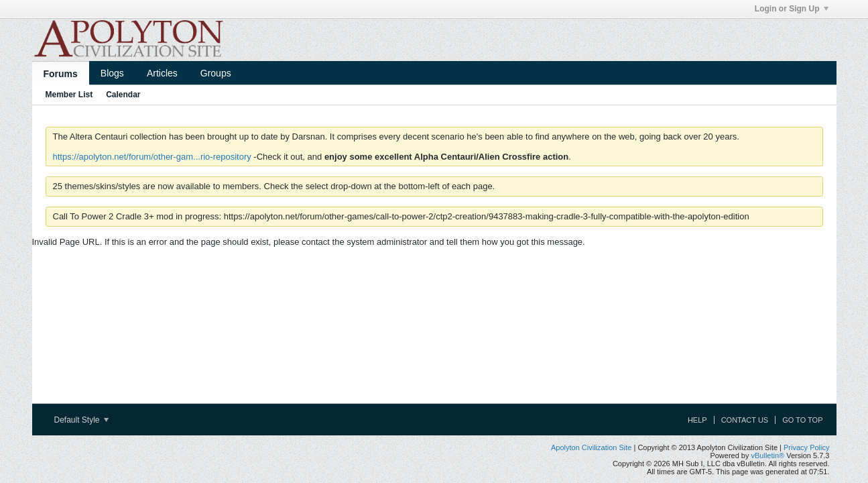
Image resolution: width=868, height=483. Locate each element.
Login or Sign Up (792, 9)
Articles (162, 73)
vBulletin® (768, 455)
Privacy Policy (806, 447)
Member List (69, 95)
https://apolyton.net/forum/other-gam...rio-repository (152, 157)
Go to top (802, 420)
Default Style (81, 420)
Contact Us (745, 420)
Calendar (123, 95)
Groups (216, 73)
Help (697, 420)
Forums (61, 74)
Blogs (112, 73)
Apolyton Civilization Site (591, 447)
